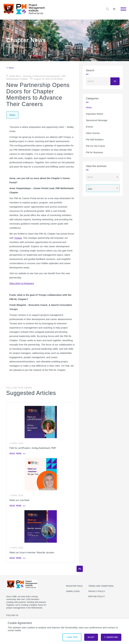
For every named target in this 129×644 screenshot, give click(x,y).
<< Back (10, 68)
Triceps (18, 238)
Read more (16, 454)
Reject (91, 637)
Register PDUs (74, 586)
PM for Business (94, 152)
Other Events (93, 133)
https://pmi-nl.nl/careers (22, 283)
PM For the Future (95, 146)
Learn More (72, 637)
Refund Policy (97, 597)
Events (90, 127)
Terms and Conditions (101, 586)
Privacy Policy (97, 591)
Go (115, 81)
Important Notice (95, 114)
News (89, 107)
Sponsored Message (97, 120)
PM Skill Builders (95, 140)
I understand (111, 637)
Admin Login (73, 591)
